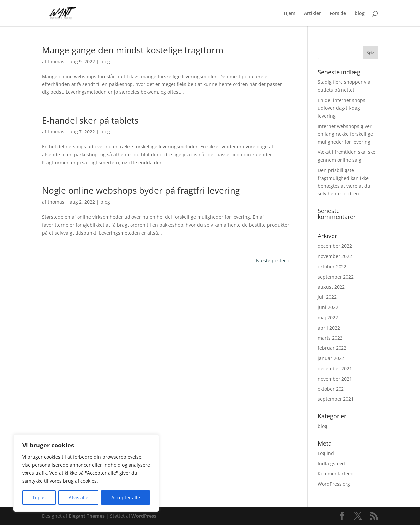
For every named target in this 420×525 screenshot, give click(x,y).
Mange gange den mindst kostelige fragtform (133, 50)
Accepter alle (126, 497)
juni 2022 (328, 307)
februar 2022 (332, 348)
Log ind (326, 453)
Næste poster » (273, 261)
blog (360, 14)
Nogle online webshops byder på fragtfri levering (141, 190)
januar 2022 (331, 358)
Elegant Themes (87, 516)
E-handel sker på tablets (90, 120)
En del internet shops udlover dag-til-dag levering (341, 108)
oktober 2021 (332, 389)
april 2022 (329, 328)
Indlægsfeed (331, 464)
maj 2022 (328, 317)
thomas (56, 61)
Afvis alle (79, 497)
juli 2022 (327, 297)
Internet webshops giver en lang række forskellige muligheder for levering (345, 134)
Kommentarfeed (336, 473)
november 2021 (335, 379)
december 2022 (335, 246)
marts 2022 (330, 338)
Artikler (313, 14)
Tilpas (39, 497)
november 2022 (335, 256)
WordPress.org (334, 484)
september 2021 (336, 399)
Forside (338, 14)
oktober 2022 (332, 266)
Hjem (289, 14)
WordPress (144, 516)
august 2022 (331, 287)
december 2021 (335, 368)
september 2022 (336, 277)
